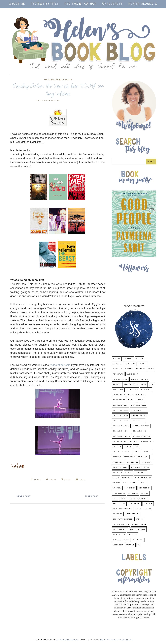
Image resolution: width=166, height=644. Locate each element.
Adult (151, 369)
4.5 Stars (118, 369)
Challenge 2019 (139, 416)
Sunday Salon (64, 80)
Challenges (112, 4)
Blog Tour (118, 390)
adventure (118, 374)
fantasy (117, 457)
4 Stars (142, 364)
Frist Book (118, 462)
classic (134, 441)
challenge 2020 (121, 421)
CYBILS (128, 447)
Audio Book (132, 374)
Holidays (118, 473)
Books (131, 400)
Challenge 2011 (120, 405)
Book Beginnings (137, 395)
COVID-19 (117, 447)
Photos (145, 493)
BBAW (144, 385)
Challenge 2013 (121, 410)
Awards (117, 385)
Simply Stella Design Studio (116, 640)
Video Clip (118, 545)
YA (139, 545)
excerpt (147, 452)
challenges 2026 (142, 436)
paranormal (119, 493)
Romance (148, 504)
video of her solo (60, 365)
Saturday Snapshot (123, 509)
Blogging (146, 390)
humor (129, 473)
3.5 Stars (118, 364)
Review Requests (143, 4)
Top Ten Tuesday (121, 540)
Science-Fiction (143, 509)
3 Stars (140, 359)
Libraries (127, 478)
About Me (17, 4)
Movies (143, 483)
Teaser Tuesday (138, 530)
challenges (138, 421)
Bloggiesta (132, 390)
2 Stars (117, 359)
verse (140, 540)
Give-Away (146, 462)
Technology (119, 535)
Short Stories (133, 514)
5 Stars (129, 369)
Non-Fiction (144, 488)
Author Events (120, 379)
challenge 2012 (139, 405)
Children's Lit (120, 441)
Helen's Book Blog (67, 640)
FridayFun (143, 457)
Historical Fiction (140, 467)
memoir (117, 483)
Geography (133, 462)
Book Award (119, 395)
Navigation (130, 488)
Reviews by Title (45, 4)
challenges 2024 (141, 431)
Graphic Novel (120, 467)
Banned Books (131, 385)
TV (133, 540)
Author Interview (139, 379)
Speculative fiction (123, 519)
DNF (136, 447)
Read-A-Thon (119, 504)
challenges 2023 (121, 431)
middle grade (130, 483)
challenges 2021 (121, 426)
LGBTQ (116, 478)
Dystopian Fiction (122, 452)
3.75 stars (130, 364)
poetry (123, 498)
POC (115, 498)
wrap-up (130, 545)
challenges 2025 (122, 436)
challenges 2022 (141, 426)
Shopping (118, 514)
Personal (49, 80)
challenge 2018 (121, 416)
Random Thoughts (139, 498)
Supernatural (120, 530)
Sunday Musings (121, 524)
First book (129, 457)
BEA (151, 385)
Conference (147, 441)
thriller (133, 535)
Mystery (117, 488)
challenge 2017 (139, 410)
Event (137, 452)
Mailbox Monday (143, 478)
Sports (139, 519)
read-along (134, 504)
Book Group (119, 400)
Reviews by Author (80, 4)
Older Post (91, 496)
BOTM (140, 400)
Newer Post (24, 496)
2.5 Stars (128, 359)
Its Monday (140, 473)
